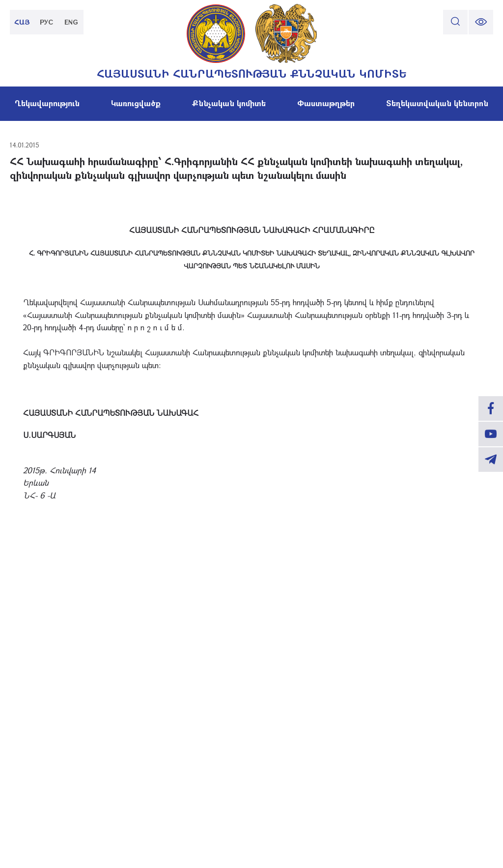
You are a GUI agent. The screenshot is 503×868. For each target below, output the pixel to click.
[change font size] (481, 22)
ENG (71, 22)
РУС (47, 22)
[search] (455, 22)
